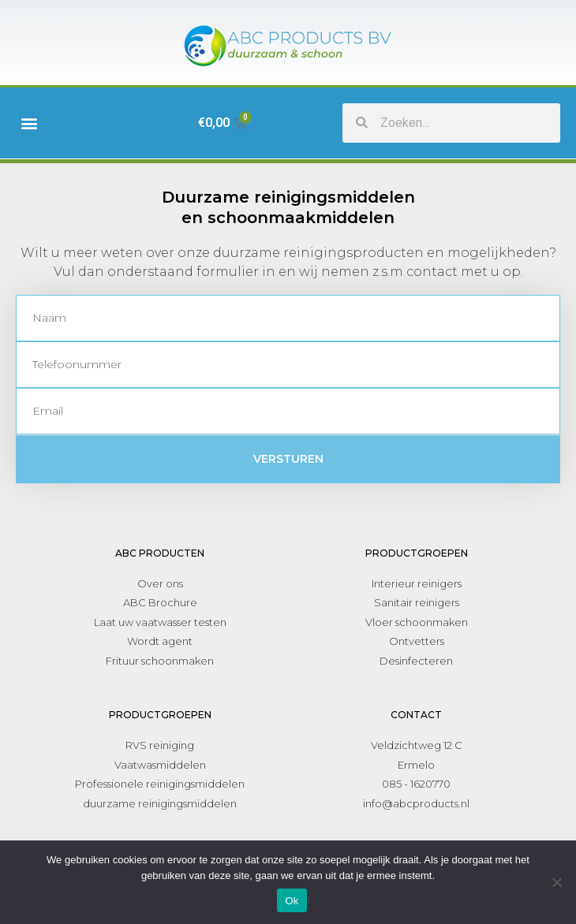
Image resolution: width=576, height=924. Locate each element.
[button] (29, 123)
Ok (292, 901)
